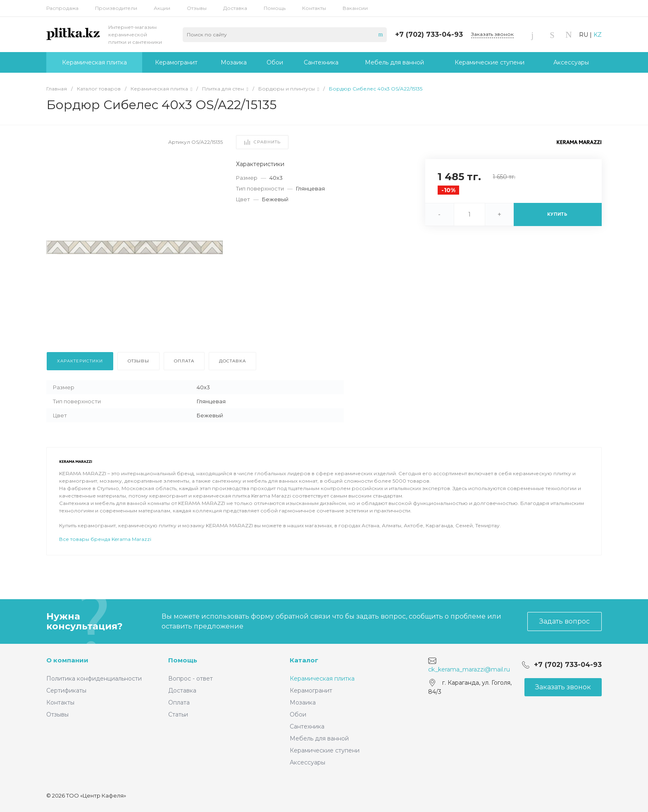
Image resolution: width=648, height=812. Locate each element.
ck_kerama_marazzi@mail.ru (469, 669)
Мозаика (303, 702)
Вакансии (355, 8)
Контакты (314, 8)
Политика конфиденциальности (94, 679)
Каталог (304, 660)
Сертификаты (66, 691)
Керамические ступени (325, 750)
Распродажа (62, 8)
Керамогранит (311, 691)
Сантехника (307, 726)
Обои (298, 714)
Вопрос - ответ (191, 679)
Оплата (179, 702)
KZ (598, 35)
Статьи (178, 714)
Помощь (275, 8)
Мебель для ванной (319, 738)
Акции (162, 8)
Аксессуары (307, 762)
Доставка (235, 8)
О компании (67, 660)
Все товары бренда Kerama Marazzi (105, 539)
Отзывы (197, 8)
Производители (116, 8)
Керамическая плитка (322, 679)
